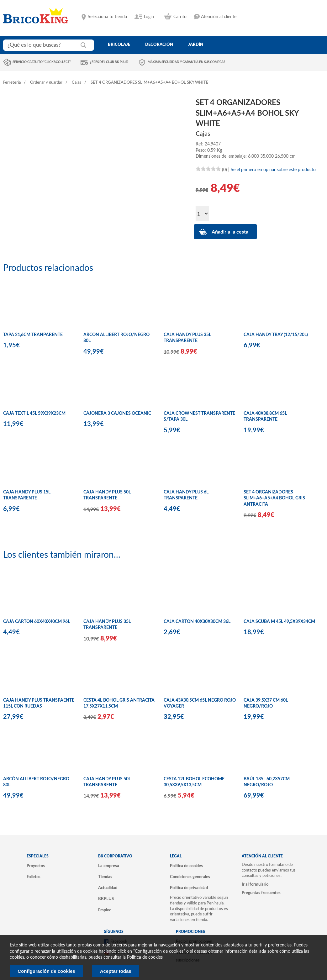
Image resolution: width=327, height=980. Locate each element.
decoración (159, 45)
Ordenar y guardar (46, 83)
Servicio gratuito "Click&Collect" (42, 62)
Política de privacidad (189, 888)
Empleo (105, 910)
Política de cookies (186, 866)
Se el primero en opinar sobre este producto (273, 170)
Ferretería (12, 83)
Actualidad (108, 888)
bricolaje (119, 45)
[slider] (208, 169)
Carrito (180, 17)
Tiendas (105, 877)
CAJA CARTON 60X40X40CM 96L (37, 622)
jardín (196, 45)
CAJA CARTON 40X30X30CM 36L (197, 622)
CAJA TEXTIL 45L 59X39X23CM (34, 414)
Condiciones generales (190, 877)
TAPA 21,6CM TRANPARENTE (33, 335)
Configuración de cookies (46, 971)
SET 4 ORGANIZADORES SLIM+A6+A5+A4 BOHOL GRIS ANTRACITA (274, 498)
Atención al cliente (219, 17)
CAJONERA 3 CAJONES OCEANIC (117, 414)
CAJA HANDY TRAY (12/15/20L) (276, 335)
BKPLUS (106, 899)
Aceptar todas (116, 971)
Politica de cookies (145, 957)
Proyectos (36, 866)
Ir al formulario (255, 884)
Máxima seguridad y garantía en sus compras (186, 62)
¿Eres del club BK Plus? (109, 62)
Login (149, 17)
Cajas (76, 83)
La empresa (109, 866)
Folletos (34, 877)
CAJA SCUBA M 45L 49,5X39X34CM (279, 622)
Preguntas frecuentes (261, 893)
